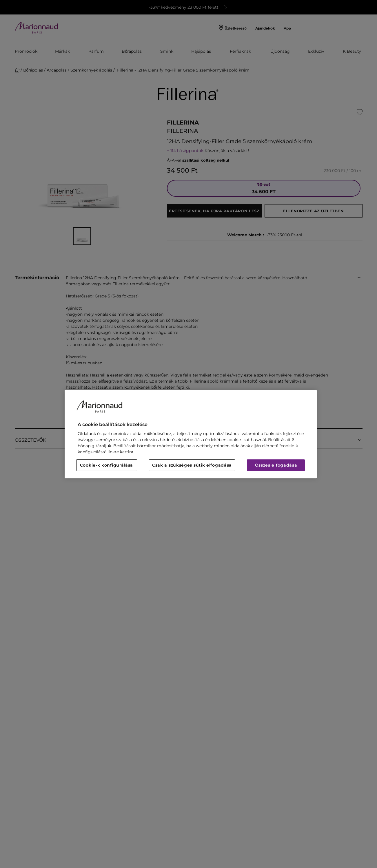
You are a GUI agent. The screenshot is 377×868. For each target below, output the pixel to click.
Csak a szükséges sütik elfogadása (192, 465)
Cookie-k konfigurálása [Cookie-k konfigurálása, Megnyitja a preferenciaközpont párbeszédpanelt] (106, 465)
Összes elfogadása (276, 465)
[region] (191, 434)
